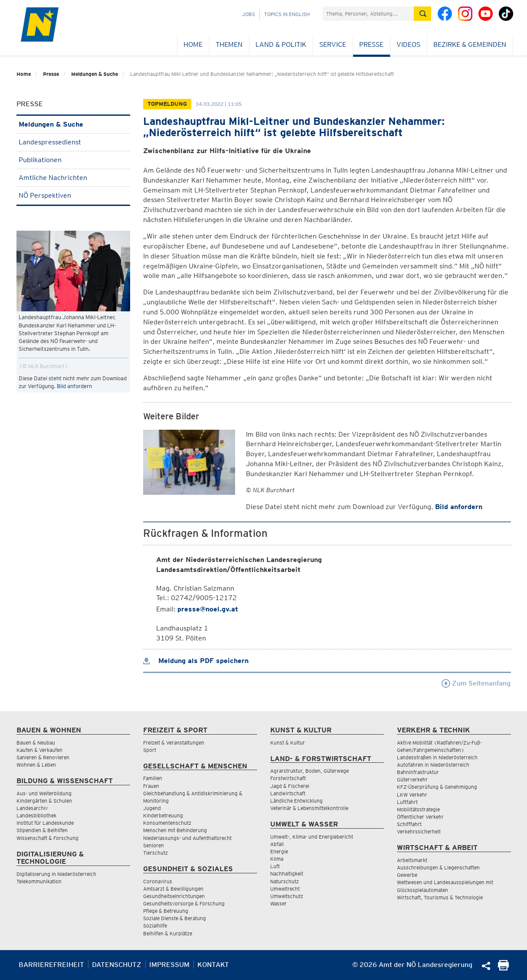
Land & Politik (281, 44)
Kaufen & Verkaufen (39, 750)
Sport (150, 750)
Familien (153, 778)
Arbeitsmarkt (412, 860)
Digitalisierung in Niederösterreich (56, 874)
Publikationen (74, 160)
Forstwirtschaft (288, 778)
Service (333, 44)
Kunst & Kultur (288, 743)
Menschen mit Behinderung (175, 830)
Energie (279, 851)
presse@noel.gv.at (208, 609)
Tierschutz (155, 853)
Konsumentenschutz (167, 823)
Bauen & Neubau (36, 743)
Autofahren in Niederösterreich (433, 765)
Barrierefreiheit (51, 965)
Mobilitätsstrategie (418, 809)
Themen (229, 44)
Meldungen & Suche (95, 74)
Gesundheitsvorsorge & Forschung (184, 903)
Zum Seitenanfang (476, 683)
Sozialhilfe (155, 926)
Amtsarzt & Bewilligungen (173, 889)
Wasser (278, 903)
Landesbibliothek (36, 815)
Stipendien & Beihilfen (42, 830)
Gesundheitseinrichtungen (174, 896)
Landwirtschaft (288, 793)
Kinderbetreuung (163, 815)
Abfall (277, 844)
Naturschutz (285, 881)
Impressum (169, 965)
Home (193, 44)
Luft (275, 866)
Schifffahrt (409, 824)
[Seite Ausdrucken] (503, 968)
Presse (371, 44)
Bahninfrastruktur (418, 772)
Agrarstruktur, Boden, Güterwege (309, 771)
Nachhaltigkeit (287, 874)
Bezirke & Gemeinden (470, 44)
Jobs (249, 14)
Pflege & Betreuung (166, 911)
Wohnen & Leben (36, 765)
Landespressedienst (74, 142)
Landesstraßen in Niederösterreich (437, 757)
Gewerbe (407, 875)
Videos (408, 44)
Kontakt (213, 965)
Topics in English (287, 14)
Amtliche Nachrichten (74, 178)
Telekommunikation (39, 881)
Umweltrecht (285, 889)
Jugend (152, 808)
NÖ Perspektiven (74, 195)
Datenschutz (117, 965)
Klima (277, 859)
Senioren (154, 845)
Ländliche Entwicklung (296, 801)
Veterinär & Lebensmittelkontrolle (309, 808)
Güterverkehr (412, 779)
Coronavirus (158, 881)
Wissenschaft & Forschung (47, 838)
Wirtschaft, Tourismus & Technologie (440, 897)
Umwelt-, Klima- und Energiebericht (312, 837)
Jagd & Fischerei (290, 786)
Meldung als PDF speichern (196, 661)
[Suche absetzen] (422, 14)
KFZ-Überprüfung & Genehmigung (437, 787)
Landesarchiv (32, 808)
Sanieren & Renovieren (43, 757)
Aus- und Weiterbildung (44, 793)
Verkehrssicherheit (419, 831)
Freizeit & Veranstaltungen (174, 743)
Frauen (151, 786)
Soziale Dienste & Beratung (175, 918)
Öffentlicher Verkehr (420, 817)
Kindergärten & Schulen (44, 801)
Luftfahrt (407, 802)
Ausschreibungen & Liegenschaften (438, 867)
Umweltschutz (287, 896)
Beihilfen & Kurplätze (168, 933)
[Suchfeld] (368, 14)
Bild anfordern (74, 386)
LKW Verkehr (412, 795)
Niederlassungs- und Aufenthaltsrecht (187, 838)
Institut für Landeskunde (45, 823)
